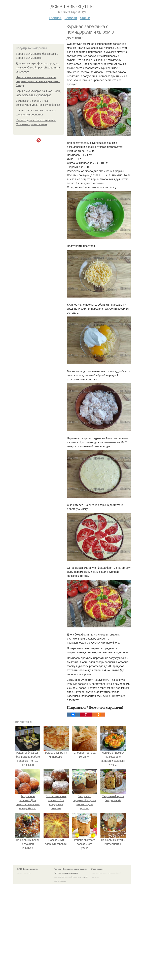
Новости (71, 18)
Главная (55, 18)
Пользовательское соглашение (75, 869)
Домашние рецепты (72, 6)
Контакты (58, 869)
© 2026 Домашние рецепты (27, 869)
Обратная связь (97, 869)
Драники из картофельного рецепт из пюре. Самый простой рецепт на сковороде (38, 68)
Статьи (85, 18)
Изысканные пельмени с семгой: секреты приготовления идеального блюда (38, 81)
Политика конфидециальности (66, 873)
